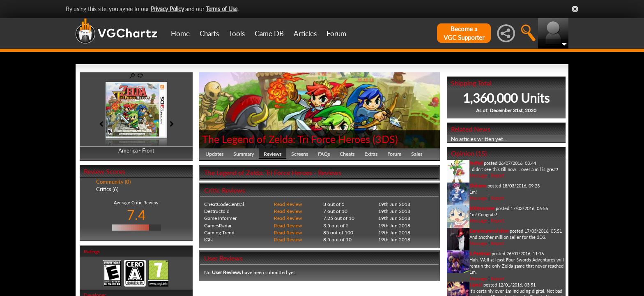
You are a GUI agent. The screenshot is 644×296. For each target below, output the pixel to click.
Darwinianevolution (489, 231)
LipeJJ (476, 285)
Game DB (269, 34)
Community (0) (113, 182)
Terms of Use (222, 9)
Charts (209, 34)
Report (498, 175)
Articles (305, 34)
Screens (300, 154)
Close (575, 9)
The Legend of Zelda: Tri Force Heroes (286, 139)
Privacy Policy (167, 9)
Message (478, 175)
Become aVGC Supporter (464, 33)
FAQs (324, 154)
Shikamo (478, 186)
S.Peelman (480, 253)
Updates (214, 154)
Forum (336, 34)
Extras (371, 154)
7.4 (136, 215)
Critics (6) (107, 189)
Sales (417, 154)
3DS (385, 139)
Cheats (347, 154)
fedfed (476, 163)
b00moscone (482, 208)
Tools (237, 34)
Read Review (288, 204)
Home (180, 34)
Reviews (273, 154)
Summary (244, 154)
